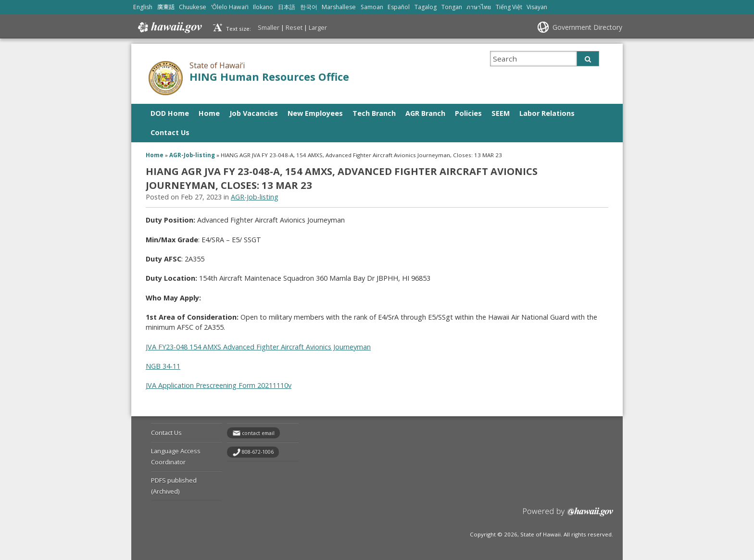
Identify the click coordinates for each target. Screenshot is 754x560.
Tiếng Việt (509, 7)
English (143, 7)
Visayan (537, 7)
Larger (318, 27)
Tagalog (426, 7)
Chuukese (193, 7)
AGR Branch (425, 113)
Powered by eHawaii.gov (568, 516)
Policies (468, 113)
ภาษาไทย (479, 7)
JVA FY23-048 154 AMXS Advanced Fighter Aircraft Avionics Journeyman (258, 347)
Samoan (372, 7)
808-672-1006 (258, 452)
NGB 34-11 (163, 366)
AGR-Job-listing (192, 155)
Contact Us (170, 132)
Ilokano (263, 7)
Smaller (269, 27)
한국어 (309, 7)
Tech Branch (374, 113)
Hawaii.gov (169, 27)
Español (399, 7)
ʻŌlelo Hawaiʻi (230, 7)
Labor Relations (547, 113)
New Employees (315, 113)
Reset (294, 27)
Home (209, 113)
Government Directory (587, 27)
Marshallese (339, 7)
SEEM (501, 113)
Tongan (452, 7)
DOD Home (170, 113)
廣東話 (166, 7)
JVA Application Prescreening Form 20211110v (219, 385)
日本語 (287, 7)
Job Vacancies (254, 113)
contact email (258, 433)
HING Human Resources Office (269, 77)
